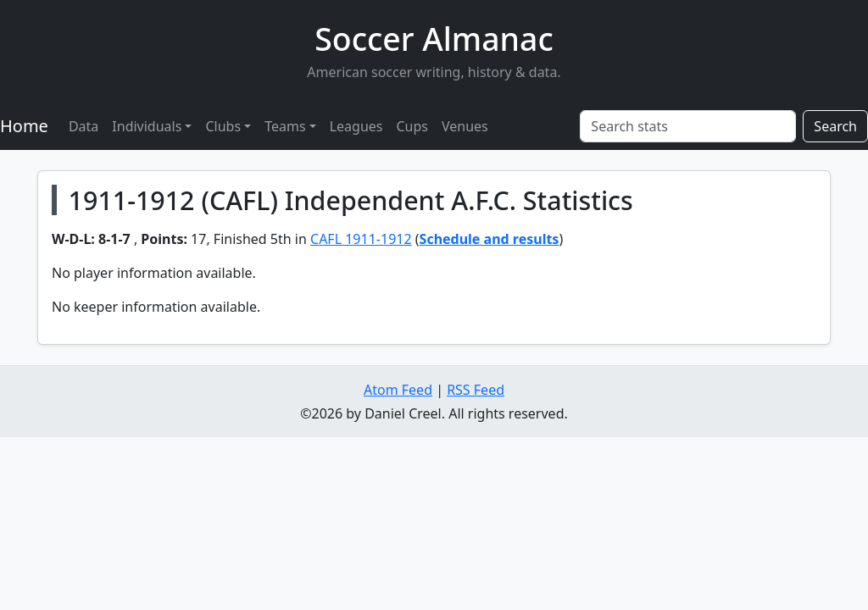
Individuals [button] (147, 126)
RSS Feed (476, 390)
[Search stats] (688, 126)
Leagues (356, 126)
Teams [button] (285, 126)
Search (835, 126)
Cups (412, 126)
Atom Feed (398, 390)
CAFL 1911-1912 (361, 239)
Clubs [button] (223, 126)
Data (83, 126)
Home (24, 126)
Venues (465, 126)
